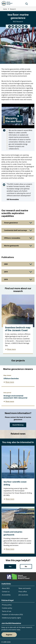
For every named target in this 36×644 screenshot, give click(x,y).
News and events (25, 588)
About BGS (6, 588)
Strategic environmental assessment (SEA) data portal (15, 397)
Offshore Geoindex (11, 379)
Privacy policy (7, 605)
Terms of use (7, 611)
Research (13, 9)
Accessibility (6, 595)
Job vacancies (23, 595)
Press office (23, 592)
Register (9, 635)
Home (5, 9)
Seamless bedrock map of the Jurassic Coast (18, 329)
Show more (11, 349)
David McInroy (18, 425)
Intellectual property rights (11, 618)
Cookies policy (7, 608)
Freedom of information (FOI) (12, 615)
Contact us (6, 592)
